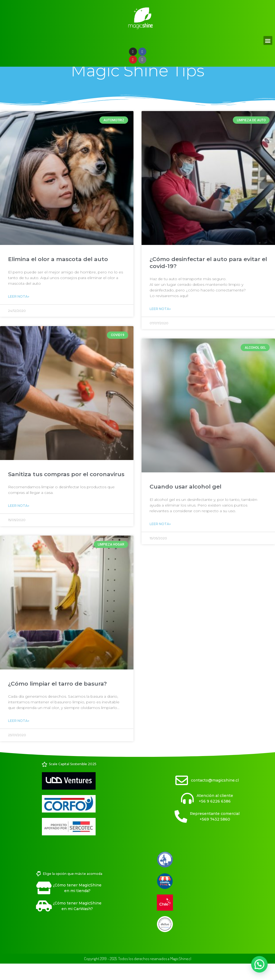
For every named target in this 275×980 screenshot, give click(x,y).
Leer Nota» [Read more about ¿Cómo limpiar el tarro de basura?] (19, 737)
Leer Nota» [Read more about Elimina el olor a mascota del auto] (19, 312)
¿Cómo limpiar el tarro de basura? (57, 699)
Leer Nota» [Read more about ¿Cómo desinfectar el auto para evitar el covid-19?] (160, 325)
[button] (268, 40)
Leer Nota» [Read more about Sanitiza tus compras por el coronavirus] (19, 522)
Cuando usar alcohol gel (185, 503)
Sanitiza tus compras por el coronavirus (66, 490)
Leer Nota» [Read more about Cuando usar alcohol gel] (160, 540)
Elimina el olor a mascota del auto (58, 275)
